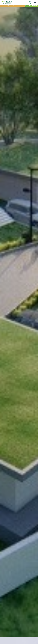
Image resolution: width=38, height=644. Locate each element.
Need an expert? (32, 6)
